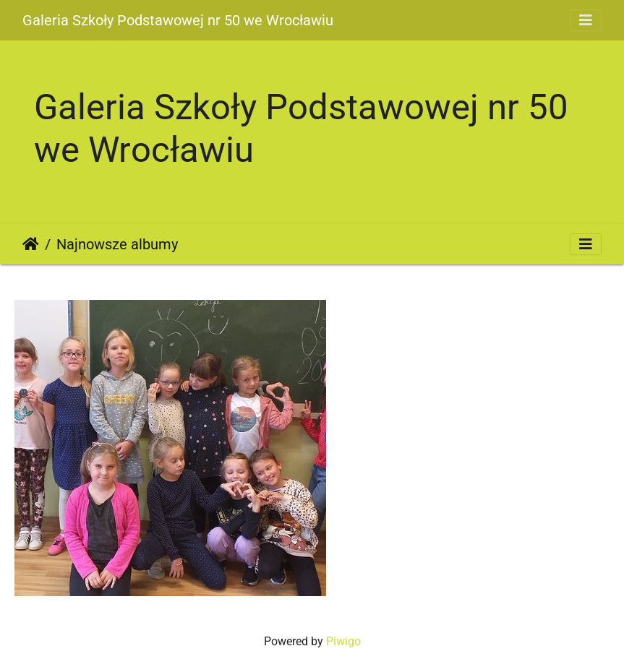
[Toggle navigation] (586, 20)
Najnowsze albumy (117, 244)
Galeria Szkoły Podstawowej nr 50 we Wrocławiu (178, 20)
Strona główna (31, 244)
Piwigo (343, 641)
